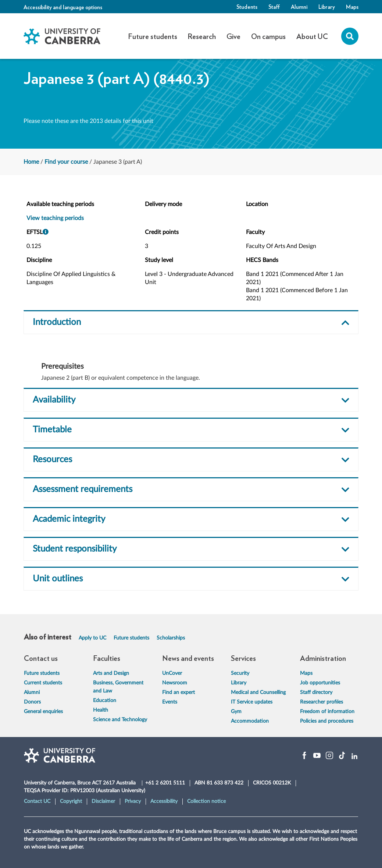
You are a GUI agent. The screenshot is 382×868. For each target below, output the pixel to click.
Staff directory (316, 692)
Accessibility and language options (63, 7)
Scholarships (171, 638)
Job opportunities (320, 683)
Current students (43, 683)
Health (101, 710)
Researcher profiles (322, 702)
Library (327, 7)
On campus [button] (268, 36)
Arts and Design (111, 673)
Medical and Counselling (258, 692)
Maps (352, 7)
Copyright (71, 801)
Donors (32, 702)
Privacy (133, 801)
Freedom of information (327, 712)
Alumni (299, 7)
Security (240, 673)
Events (170, 702)
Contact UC (37, 801)
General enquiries (43, 712)
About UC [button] (312, 36)
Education (105, 701)
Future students (131, 638)
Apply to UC (92, 638)
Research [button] (202, 36)
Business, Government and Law (118, 687)
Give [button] (233, 36)
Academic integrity (69, 519)
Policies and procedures (327, 721)
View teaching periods (55, 218)
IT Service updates (252, 702)
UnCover (172, 673)
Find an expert (178, 692)
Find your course (66, 162)
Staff (274, 7)
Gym (236, 712)
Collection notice (206, 801)
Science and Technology (120, 720)
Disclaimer (103, 801)
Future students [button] (153, 36)
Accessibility (164, 801)
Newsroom (175, 683)
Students (247, 7)
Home (31, 162)
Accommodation (250, 721)
